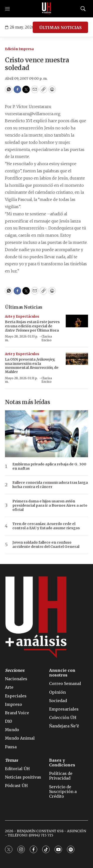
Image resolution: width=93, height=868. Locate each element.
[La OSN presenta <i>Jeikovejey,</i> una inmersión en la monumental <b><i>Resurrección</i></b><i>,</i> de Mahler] (77, 359)
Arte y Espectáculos (22, 317)
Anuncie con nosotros (62, 673)
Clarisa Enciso (47, 338)
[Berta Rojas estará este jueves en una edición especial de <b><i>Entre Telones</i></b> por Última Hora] (77, 321)
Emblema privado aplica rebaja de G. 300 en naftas (49, 466)
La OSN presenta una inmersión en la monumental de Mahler (32, 366)
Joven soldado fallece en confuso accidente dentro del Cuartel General (46, 545)
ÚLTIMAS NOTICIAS (60, 28)
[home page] (47, 9)
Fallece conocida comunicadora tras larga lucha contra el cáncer (50, 485)
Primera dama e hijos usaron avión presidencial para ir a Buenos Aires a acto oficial (50, 505)
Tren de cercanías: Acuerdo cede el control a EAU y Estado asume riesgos (46, 526)
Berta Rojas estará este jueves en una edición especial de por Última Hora (32, 326)
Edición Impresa (19, 49)
